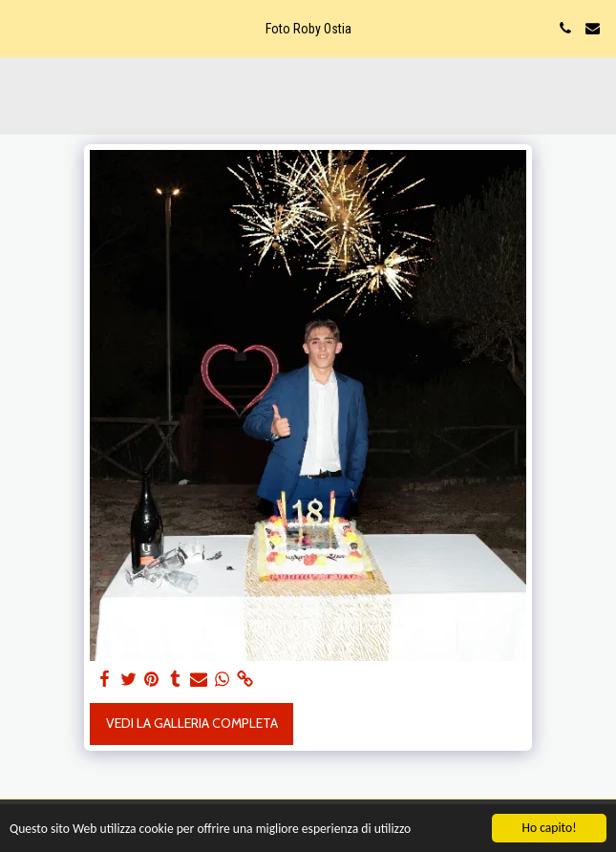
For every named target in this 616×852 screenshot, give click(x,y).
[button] (21, 28)
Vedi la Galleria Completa (192, 723)
